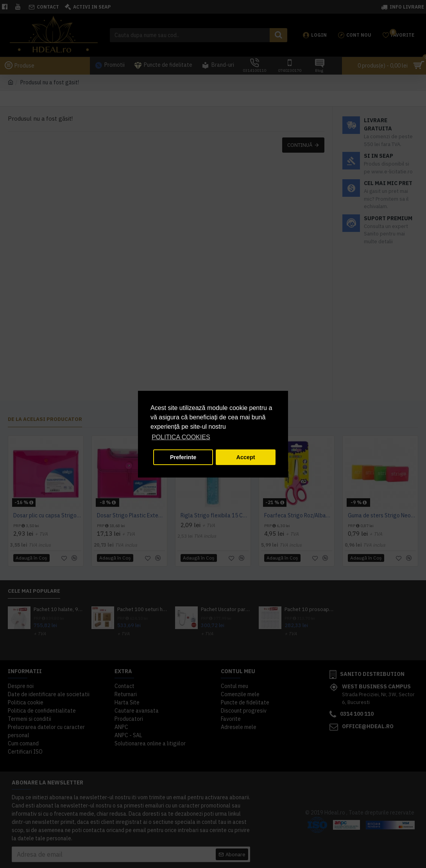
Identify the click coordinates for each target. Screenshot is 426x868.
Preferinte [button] (183, 457)
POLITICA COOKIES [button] (181, 437)
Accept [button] (246, 457)
